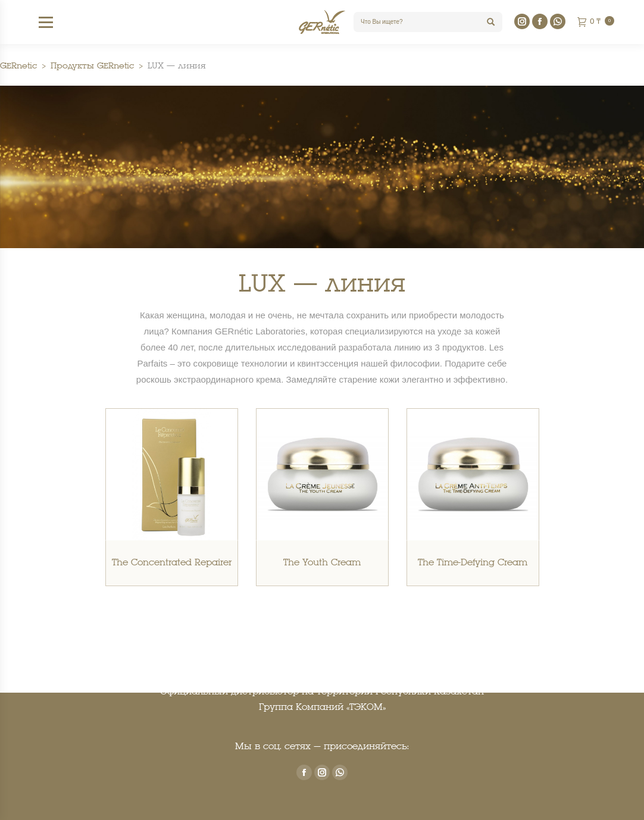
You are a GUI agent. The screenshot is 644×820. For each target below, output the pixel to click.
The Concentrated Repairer (172, 563)
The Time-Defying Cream (473, 563)
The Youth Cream (322, 563)
